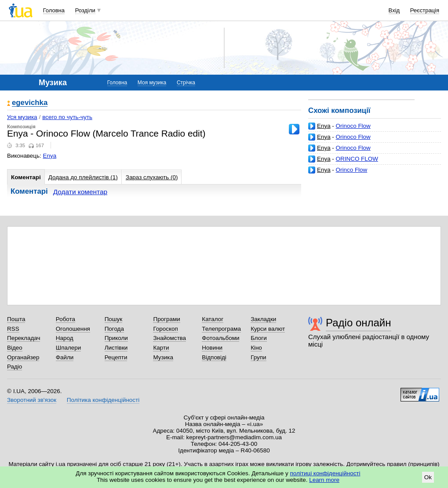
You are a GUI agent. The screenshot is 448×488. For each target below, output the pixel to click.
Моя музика (152, 83)
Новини (212, 348)
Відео (15, 348)
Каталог (213, 319)
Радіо (15, 367)
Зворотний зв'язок (32, 400)
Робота (66, 319)
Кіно (256, 348)
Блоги (259, 338)
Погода (114, 329)
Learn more (324, 480)
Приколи (116, 338)
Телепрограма (221, 329)
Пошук (114, 319)
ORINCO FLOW (357, 159)
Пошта (16, 319)
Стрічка (186, 83)
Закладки (263, 319)
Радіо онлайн (359, 323)
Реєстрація (425, 10)
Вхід (394, 10)
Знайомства (169, 338)
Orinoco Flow (353, 126)
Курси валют (268, 329)
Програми (166, 319)
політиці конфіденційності (325, 473)
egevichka (30, 103)
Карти (161, 348)
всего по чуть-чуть (67, 117)
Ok (428, 477)
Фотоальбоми (220, 338)
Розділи (85, 10)
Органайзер (23, 357)
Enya (324, 126)
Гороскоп (165, 329)
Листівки (116, 348)
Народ (65, 338)
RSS (13, 329)
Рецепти (116, 357)
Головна (54, 10)
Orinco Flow (352, 170)
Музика (163, 357)
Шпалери (68, 348)
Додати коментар (80, 192)
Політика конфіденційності (103, 400)
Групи (258, 357)
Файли (65, 357)
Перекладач (24, 338)
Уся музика (22, 117)
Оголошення (73, 329)
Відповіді (214, 357)
